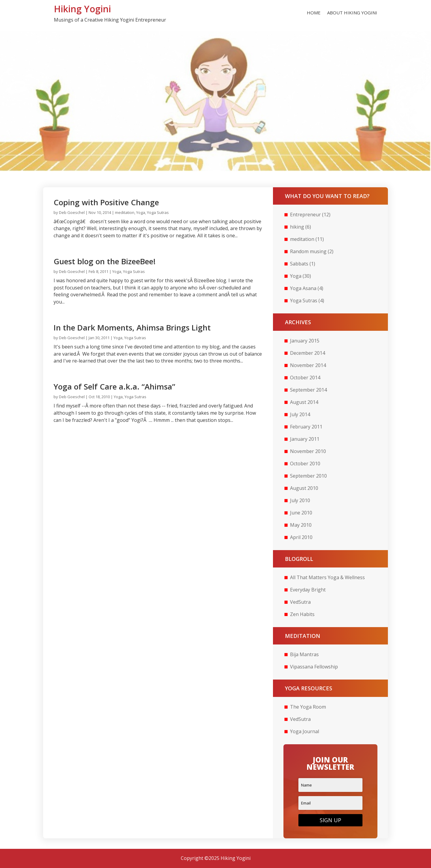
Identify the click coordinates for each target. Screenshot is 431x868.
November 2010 (308, 451)
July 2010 (300, 500)
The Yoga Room (308, 707)
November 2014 (308, 365)
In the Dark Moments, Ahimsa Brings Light (132, 327)
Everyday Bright (308, 590)
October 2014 (305, 378)
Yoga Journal (305, 731)
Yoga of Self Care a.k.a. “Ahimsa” (114, 387)
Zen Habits (302, 614)
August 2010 (304, 488)
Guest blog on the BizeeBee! (105, 261)
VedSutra (300, 602)
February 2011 (306, 427)
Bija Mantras (304, 654)
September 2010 (308, 476)
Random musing (308, 251)
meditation (125, 212)
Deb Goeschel (72, 212)
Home (314, 13)
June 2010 (301, 513)
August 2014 (304, 402)
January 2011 (305, 439)
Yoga (141, 212)
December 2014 (308, 353)
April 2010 (301, 537)
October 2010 (305, 464)
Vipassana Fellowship (314, 667)
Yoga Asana (303, 288)
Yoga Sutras (158, 212)
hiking (297, 227)
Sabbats (299, 264)
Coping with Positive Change (106, 202)
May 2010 (301, 525)
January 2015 (305, 341)
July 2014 (300, 414)
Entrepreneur (305, 215)
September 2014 (308, 390)
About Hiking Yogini (352, 13)
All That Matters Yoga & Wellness (327, 577)
